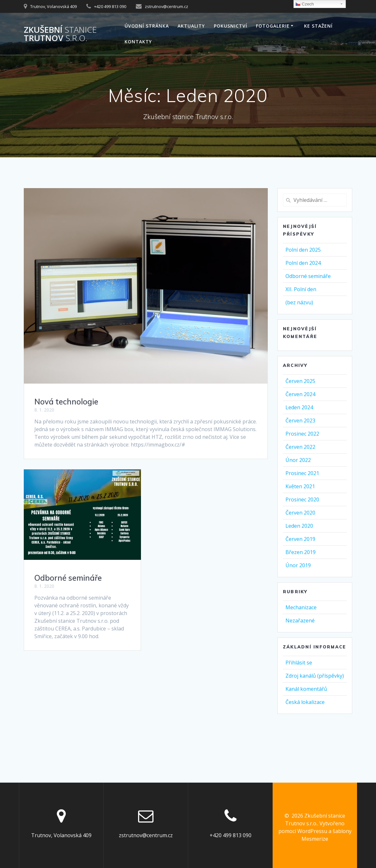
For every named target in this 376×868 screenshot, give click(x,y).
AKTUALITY (191, 26)
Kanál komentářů (306, 689)
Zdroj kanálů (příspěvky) (315, 676)
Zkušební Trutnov (60, 34)
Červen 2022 (300, 447)
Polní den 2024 (303, 263)
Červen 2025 (300, 381)
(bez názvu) (299, 302)
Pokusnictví (231, 26)
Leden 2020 (299, 526)
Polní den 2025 (303, 250)
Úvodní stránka (147, 26)
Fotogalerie (273, 26)
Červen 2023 (300, 421)
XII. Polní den (301, 289)
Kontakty (138, 42)
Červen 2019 (300, 539)
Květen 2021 (300, 486)
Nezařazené (300, 621)
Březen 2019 (301, 552)
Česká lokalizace (305, 702)
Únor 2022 (298, 460)
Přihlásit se (299, 663)
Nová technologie (66, 402)
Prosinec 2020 (302, 499)
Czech (305, 4)
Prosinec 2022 (302, 434)
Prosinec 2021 (302, 473)
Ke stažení (318, 26)
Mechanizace (301, 607)
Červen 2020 (300, 513)
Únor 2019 (298, 565)
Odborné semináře (68, 578)
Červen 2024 (300, 394)
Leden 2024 (299, 407)
